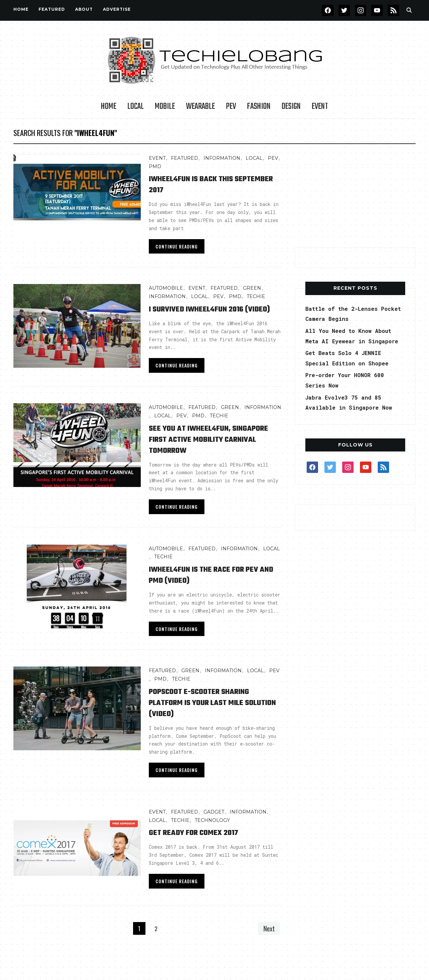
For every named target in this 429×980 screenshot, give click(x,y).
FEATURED (52, 9)
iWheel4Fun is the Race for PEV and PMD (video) (214, 586)
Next (267, 939)
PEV (231, 107)
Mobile (165, 107)
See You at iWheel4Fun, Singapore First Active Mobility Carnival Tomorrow (210, 450)
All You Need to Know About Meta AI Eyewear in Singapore (353, 341)
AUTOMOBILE (166, 288)
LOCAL (136, 107)
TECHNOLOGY (212, 831)
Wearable (200, 107)
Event (320, 107)
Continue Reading (177, 246)
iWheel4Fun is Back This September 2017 (199, 184)
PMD (155, 166)
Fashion (259, 107)
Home (21, 9)
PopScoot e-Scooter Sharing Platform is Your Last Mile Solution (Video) (209, 714)
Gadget (214, 823)
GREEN (252, 288)
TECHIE (256, 296)
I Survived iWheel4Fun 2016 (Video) (206, 314)
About (84, 9)
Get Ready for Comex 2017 (202, 844)
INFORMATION (222, 158)
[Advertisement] (355, 196)
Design (291, 107)
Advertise (117, 9)
